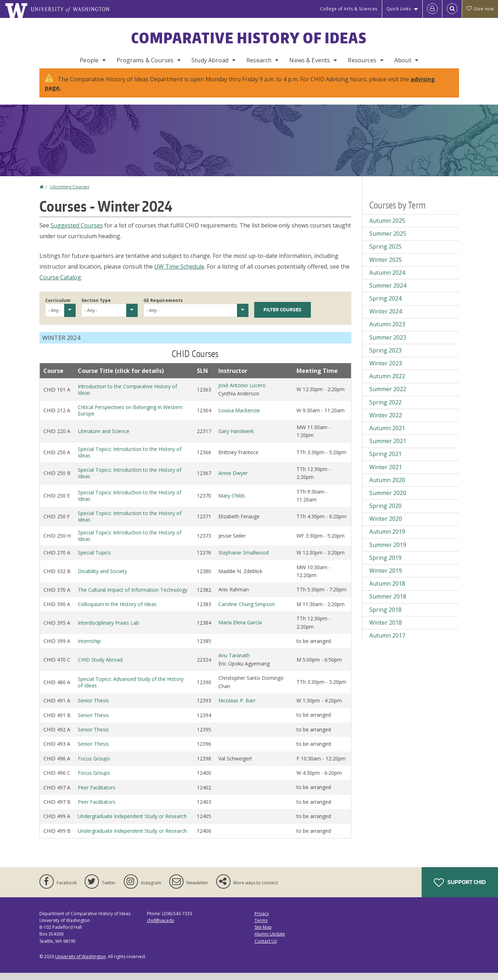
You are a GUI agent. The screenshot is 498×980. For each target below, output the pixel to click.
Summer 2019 (388, 552)
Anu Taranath (234, 662)
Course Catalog (60, 284)
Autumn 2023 (387, 331)
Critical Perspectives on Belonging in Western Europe (130, 417)
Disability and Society (102, 578)
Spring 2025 (385, 254)
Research (259, 60)
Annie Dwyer (233, 480)
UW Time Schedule (179, 274)
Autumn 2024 (387, 280)
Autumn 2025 (387, 228)
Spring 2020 (385, 513)
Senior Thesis (93, 708)
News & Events (310, 60)
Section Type (96, 308)
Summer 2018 (388, 604)
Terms (261, 928)
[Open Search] (452, 9)
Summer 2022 (388, 396)
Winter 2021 (386, 474)
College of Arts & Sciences (349, 9)
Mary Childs (232, 503)
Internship (89, 648)
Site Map (263, 934)
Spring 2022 (385, 409)
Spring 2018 (385, 617)
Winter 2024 (386, 318)
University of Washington (80, 964)
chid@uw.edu (161, 928)
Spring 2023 (385, 357)
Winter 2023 (386, 370)
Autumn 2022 (387, 383)
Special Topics (94, 560)
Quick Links (399, 9)
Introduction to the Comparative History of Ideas (127, 397)
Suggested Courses (77, 232)
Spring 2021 (385, 461)
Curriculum (58, 308)
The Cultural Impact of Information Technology (133, 597)
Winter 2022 (386, 422)
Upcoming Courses (70, 194)
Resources (362, 60)
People (89, 60)
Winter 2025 (386, 267)
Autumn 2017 (387, 643)
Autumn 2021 (387, 435)
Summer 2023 (388, 345)
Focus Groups (94, 766)
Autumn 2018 (387, 591)
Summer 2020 (388, 500)
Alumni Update (270, 941)
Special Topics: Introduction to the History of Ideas (130, 459)
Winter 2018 (386, 630)
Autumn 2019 (387, 539)
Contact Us (266, 948)
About (403, 60)
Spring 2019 (385, 565)
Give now (480, 9)
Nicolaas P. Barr (237, 708)
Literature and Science (104, 438)
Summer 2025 (388, 241)
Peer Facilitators (97, 795)
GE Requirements (163, 308)
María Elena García (240, 630)
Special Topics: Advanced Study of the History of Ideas (131, 689)
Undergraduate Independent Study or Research (132, 823)
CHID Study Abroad (100, 667)
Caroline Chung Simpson (247, 611)
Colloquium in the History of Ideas (117, 611)
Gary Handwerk (236, 438)
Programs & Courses (145, 60)
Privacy (262, 921)
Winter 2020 (386, 526)
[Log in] (432, 9)
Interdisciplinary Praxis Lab (108, 630)
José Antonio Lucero (242, 392)
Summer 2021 (388, 448)
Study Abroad (210, 60)
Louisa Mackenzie (239, 417)
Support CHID (460, 890)
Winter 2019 (386, 578)
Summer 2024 (388, 293)
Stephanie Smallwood (243, 560)
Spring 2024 (385, 306)
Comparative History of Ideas (249, 38)
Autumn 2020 (387, 487)
